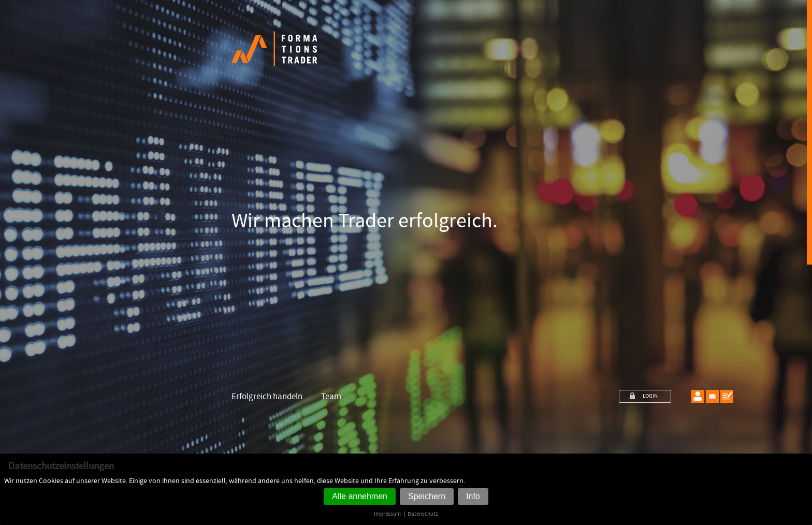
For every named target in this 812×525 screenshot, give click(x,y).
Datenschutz (423, 514)
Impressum (387, 514)
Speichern (427, 496)
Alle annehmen (360, 496)
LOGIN (650, 396)
